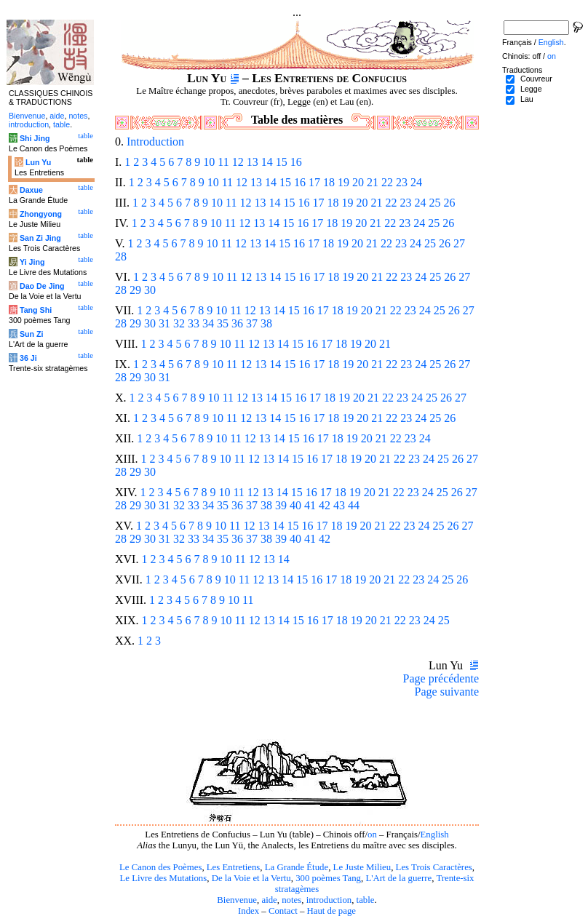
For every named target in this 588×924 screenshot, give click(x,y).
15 (282, 162)
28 (121, 256)
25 (434, 203)
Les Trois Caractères (434, 867)
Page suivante (447, 692)
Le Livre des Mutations (163, 878)
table (366, 900)
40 (295, 505)
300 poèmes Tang (328, 878)
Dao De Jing (42, 286)
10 (209, 162)
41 (310, 505)
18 (329, 182)
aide (269, 900)
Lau (527, 99)
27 (459, 243)
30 (150, 290)
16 (296, 162)
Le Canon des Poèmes (160, 867)
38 (266, 323)
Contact (283, 911)
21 (373, 182)
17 (314, 182)
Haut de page (332, 911)
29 (135, 290)
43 (339, 505)
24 (416, 182)
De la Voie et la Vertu (251, 878)
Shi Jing (35, 138)
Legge (531, 89)
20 (358, 182)
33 (194, 323)
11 (223, 162)
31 (164, 323)
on (372, 835)
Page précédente (441, 678)
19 (343, 182)
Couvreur (536, 79)
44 (354, 505)
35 (223, 323)
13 (253, 162)
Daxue (31, 190)
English (435, 835)
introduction (329, 900)
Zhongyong (41, 214)
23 (402, 182)
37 (252, 323)
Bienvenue (237, 900)
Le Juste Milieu (362, 867)
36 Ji (28, 358)
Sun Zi (32, 334)
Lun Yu (38, 162)
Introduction (155, 142)
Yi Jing (32, 262)
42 (325, 505)
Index (249, 911)
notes (291, 900)
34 (208, 323)
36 (237, 323)
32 (179, 323)
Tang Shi (36, 310)
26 (449, 203)
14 (267, 162)
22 (387, 182)
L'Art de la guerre (398, 878)
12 (238, 162)
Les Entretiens (234, 867)
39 (281, 505)
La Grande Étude (297, 867)
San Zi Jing (40, 238)
